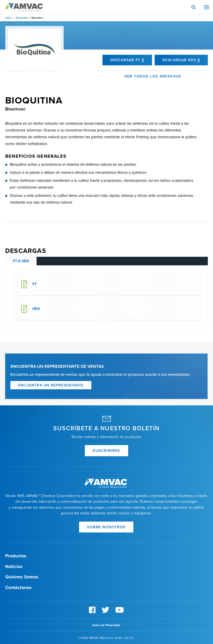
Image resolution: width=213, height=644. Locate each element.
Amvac (25, 7)
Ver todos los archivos (153, 76)
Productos (22, 18)
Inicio (8, 18)
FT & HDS (21, 261)
